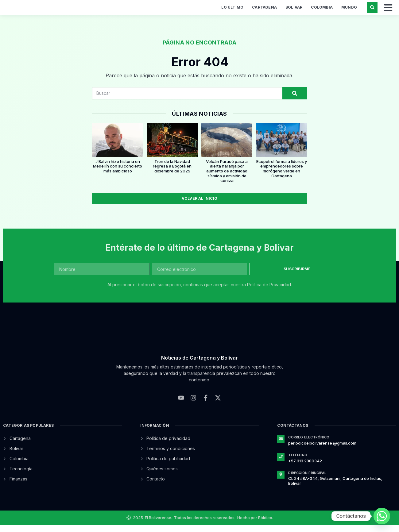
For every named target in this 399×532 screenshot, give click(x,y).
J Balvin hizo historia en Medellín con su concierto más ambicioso (118, 173)
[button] (372, 11)
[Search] (295, 100)
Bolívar (294, 11)
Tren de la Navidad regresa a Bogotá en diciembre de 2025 (172, 173)
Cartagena (264, 11)
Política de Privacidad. (269, 292)
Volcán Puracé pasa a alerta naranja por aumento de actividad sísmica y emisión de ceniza (227, 178)
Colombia (322, 11)
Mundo (349, 11)
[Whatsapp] (382, 516)
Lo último (232, 11)
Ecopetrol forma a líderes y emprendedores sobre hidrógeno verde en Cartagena (282, 175)
